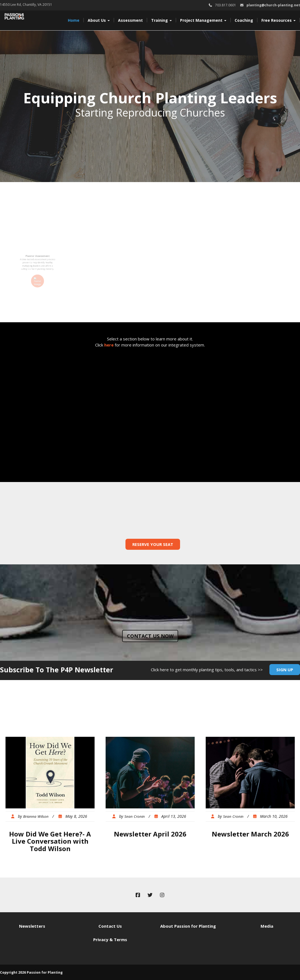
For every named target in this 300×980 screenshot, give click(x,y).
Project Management (203, 20)
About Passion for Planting (188, 926)
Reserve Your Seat (153, 544)
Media (267, 926)
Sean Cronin (135, 816)
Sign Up (285, 670)
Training (161, 20)
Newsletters (32, 926)
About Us (99, 20)
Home (74, 20)
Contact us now (150, 636)
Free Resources (278, 20)
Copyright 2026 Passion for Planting (31, 972)
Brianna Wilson (36, 816)
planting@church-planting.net (273, 5)
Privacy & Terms (110, 940)
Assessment (130, 20)
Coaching (244, 20)
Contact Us (110, 926)
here (109, 345)
